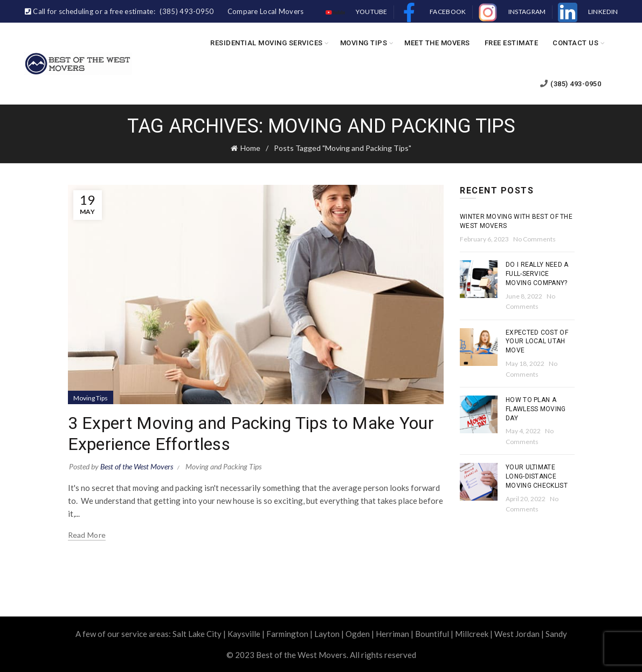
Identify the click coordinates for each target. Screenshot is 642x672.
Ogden (358, 634)
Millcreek (472, 634)
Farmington (287, 634)
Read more (87, 535)
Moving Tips (364, 43)
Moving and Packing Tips (223, 466)
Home (250, 148)
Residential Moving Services (267, 43)
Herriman (392, 634)
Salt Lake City (197, 634)
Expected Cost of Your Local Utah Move (537, 342)
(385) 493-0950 (571, 84)
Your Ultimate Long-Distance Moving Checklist (537, 476)
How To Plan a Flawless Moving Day (536, 409)
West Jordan (517, 634)
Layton (327, 634)
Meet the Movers (437, 43)
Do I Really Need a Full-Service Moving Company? (537, 274)
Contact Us (575, 43)
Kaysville (244, 634)
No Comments (534, 239)
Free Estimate (512, 43)
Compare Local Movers (266, 11)
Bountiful (432, 634)
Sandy (556, 634)
